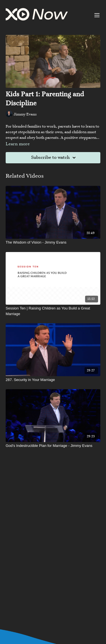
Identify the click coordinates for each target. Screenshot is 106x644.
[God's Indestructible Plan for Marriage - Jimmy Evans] (53, 446)
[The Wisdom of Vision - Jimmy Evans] (53, 242)
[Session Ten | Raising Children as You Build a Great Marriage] (53, 311)
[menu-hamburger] (97, 15)
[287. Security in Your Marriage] (53, 380)
